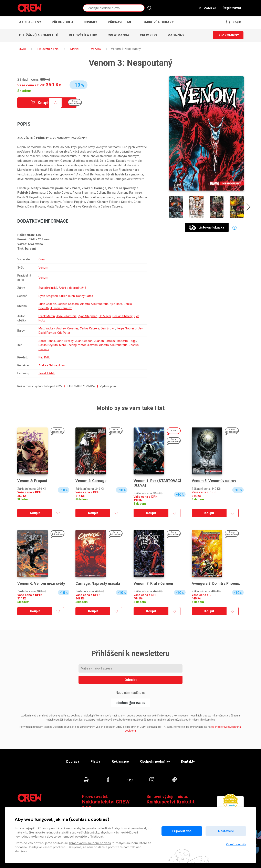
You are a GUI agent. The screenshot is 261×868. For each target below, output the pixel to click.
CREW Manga (118, 35)
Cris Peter (69, 333)
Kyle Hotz (117, 304)
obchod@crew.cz (130, 703)
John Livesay (65, 341)
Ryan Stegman (48, 296)
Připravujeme (120, 22)
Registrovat (232, 8)
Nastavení (226, 831)
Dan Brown (109, 328)
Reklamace (120, 761)
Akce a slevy (30, 22)
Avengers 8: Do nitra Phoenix (216, 583)
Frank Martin (47, 316)
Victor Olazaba (88, 345)
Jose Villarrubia (67, 316)
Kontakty (188, 761)
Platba (95, 761)
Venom (43, 268)
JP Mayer (105, 316)
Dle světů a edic (83, 35)
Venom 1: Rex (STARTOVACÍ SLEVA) (157, 483)
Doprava (73, 761)
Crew (42, 259)
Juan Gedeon (47, 304)
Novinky (90, 22)
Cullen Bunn (67, 296)
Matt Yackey (46, 328)
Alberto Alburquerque (95, 304)
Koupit (40, 103)
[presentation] (249, 208)
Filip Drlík (44, 357)
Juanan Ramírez (61, 308)
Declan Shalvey (123, 316)
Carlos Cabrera (90, 328)
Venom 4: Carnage (91, 481)
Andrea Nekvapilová (51, 365)
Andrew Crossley (67, 328)
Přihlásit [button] (207, 8)
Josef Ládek (47, 373)
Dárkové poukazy (158, 22)
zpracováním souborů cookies (90, 843)
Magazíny (176, 35)
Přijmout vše (182, 831)
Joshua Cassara (69, 304)
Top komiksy (228, 35)
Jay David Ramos (50, 333)
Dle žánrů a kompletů (39, 35)
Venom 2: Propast (32, 481)
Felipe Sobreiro (127, 328)
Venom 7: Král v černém (153, 583)
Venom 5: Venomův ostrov (214, 481)
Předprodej (62, 22)
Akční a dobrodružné (72, 288)
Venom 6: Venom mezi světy (41, 583)
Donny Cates (85, 296)
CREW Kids (148, 35)
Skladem (24, 91)
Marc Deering (68, 345)
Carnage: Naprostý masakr (98, 583)
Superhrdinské (48, 288)
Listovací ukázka (206, 227)
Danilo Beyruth (48, 345)
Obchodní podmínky (155, 761)
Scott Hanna (47, 341)
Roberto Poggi (127, 341)
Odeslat (131, 680)
